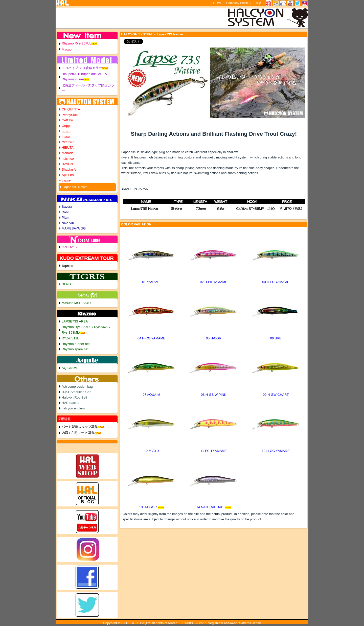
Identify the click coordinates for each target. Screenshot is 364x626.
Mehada (68, 153)
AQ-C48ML (70, 368)
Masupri (67, 49)
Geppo (67, 126)
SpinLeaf (68, 175)
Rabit (65, 212)
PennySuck (70, 115)
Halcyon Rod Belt (74, 397)
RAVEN (67, 164)
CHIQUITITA (71, 109)
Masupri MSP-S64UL (77, 303)
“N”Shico (68, 142)
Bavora (67, 207)
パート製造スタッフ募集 (80, 427)
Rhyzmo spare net (75, 349)
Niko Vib (68, 223)
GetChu (67, 120)
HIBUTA (68, 147)
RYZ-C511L (70, 338)
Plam (65, 217)
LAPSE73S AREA (75, 321)
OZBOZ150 (70, 247)
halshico (68, 159)
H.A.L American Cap (76, 392)
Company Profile (237, 3)
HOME (218, 3)
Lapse (66, 180)
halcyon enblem (73, 408)
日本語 (257, 3)
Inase (66, 137)
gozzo (66, 131)
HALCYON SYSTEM (136, 34)
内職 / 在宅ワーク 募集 (78, 433)
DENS (66, 284)
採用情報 (64, 419)
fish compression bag (77, 387)
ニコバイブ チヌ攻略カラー (82, 68)
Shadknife (69, 169)
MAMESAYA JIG (74, 228)
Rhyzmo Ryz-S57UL (77, 43)
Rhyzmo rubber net (76, 344)
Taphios (67, 266)
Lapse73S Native (75, 187)
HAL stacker (71, 403)
